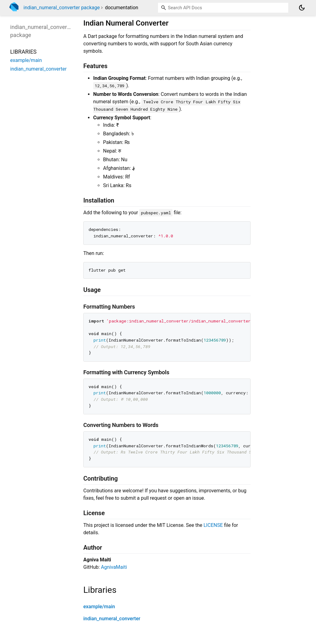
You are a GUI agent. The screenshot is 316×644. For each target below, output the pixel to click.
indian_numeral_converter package (62, 8)
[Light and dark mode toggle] (302, 8)
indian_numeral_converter (112, 619)
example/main (99, 607)
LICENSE (213, 525)
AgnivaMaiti (114, 567)
